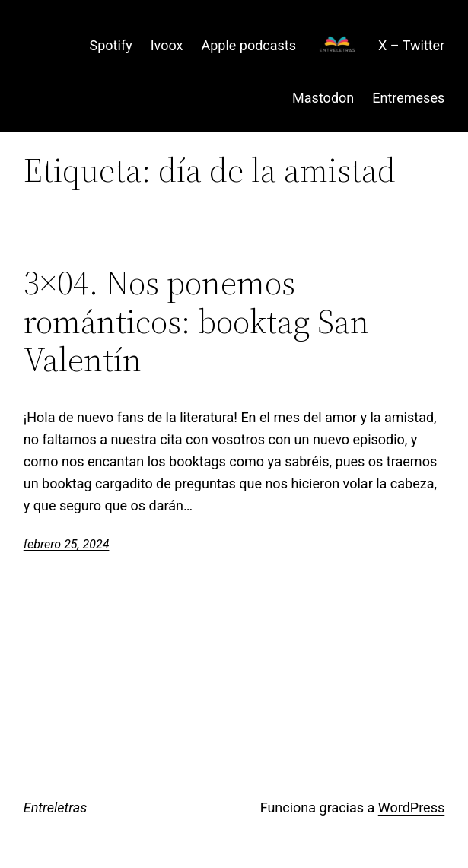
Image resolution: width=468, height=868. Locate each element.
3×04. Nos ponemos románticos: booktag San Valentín (196, 322)
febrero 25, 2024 (67, 544)
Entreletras (56, 808)
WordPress (411, 808)
